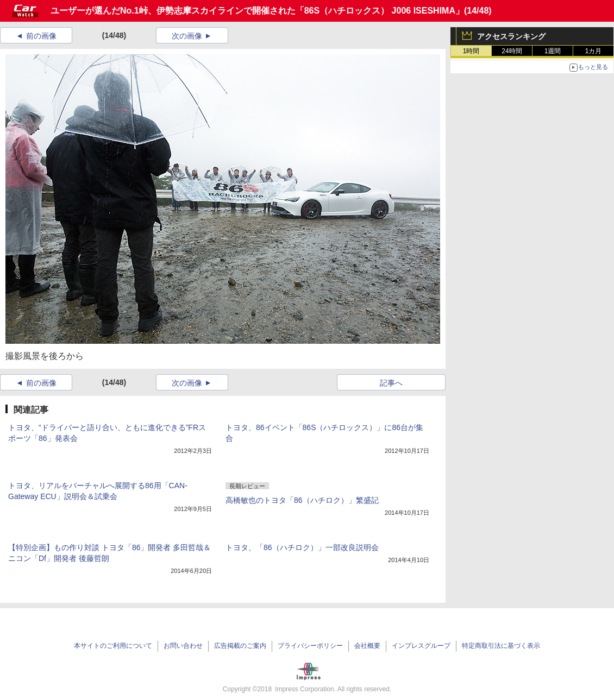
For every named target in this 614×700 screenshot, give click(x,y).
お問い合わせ (183, 646)
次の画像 (187, 36)
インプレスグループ (421, 646)
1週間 (553, 51)
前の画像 (41, 36)
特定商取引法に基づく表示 (501, 646)
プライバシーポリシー (310, 646)
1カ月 (594, 51)
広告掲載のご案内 (240, 646)
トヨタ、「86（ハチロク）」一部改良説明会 (302, 547)
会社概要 (367, 646)
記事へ (391, 383)
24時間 (512, 51)
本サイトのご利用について (113, 646)
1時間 (471, 51)
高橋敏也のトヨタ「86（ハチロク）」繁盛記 (302, 500)
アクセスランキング (511, 36)
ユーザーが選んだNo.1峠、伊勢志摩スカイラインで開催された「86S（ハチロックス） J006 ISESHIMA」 (257, 11)
